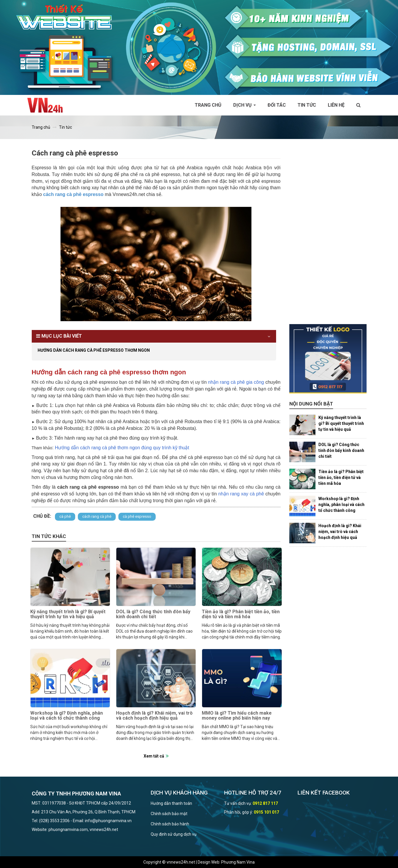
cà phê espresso (137, 516)
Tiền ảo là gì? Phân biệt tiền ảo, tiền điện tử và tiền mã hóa (241, 614)
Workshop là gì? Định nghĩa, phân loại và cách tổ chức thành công (67, 716)
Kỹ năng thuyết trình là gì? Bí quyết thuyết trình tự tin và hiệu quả (68, 614)
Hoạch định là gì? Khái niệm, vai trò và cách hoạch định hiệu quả (154, 716)
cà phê (65, 516)
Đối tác (277, 105)
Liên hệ (336, 105)
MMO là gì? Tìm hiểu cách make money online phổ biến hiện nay (237, 716)
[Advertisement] (328, 236)
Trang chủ (208, 105)
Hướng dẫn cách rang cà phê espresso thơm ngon (94, 350)
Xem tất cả (154, 756)
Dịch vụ (245, 105)
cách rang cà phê (97, 516)
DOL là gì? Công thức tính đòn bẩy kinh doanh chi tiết (153, 614)
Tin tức (307, 105)
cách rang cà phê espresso (73, 194)
